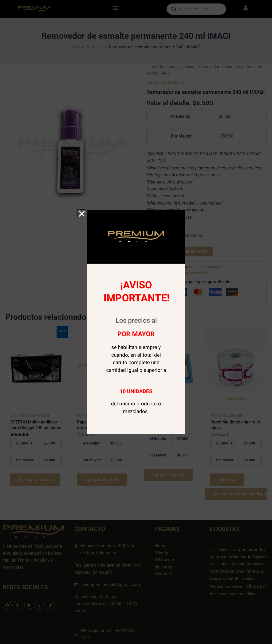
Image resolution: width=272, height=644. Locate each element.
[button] (82, 214)
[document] (136, 322)
